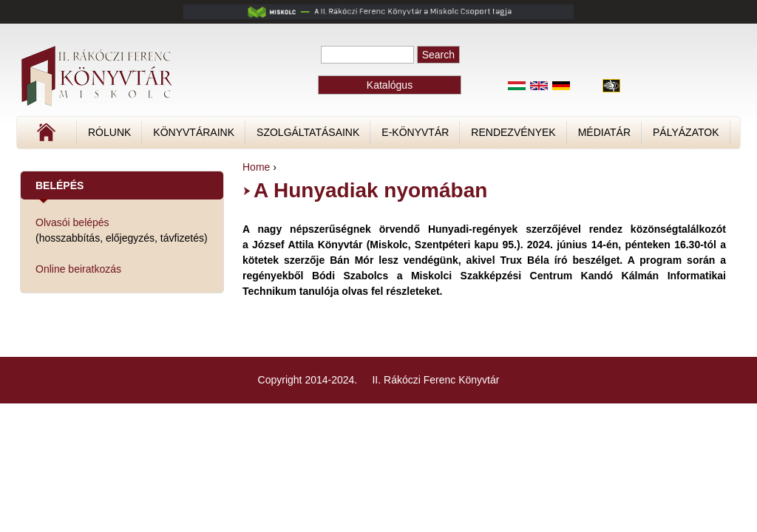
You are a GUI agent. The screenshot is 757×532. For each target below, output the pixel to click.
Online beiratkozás (78, 269)
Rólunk (109, 132)
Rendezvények (513, 132)
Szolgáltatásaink (308, 132)
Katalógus (390, 85)
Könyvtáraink (194, 132)
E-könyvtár (415, 132)
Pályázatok (686, 132)
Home (256, 167)
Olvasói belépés (72, 222)
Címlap (95, 137)
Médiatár (604, 132)
